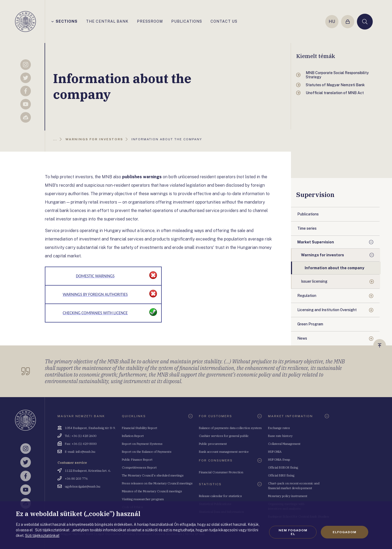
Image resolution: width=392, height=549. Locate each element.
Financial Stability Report (140, 428)
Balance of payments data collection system (230, 428)
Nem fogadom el (293, 532)
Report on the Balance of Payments (147, 452)
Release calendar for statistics (220, 496)
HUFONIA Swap (279, 459)
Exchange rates (279, 428)
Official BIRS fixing (281, 475)
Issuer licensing (314, 281)
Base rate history (280, 436)
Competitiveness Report (139, 467)
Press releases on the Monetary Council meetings (157, 483)
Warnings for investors (322, 255)
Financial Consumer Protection (221, 472)
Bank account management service (224, 452)
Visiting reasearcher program (143, 499)
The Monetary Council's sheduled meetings (153, 475)
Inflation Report (133, 436)
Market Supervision (316, 242)
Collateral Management (284, 444)
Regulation (307, 296)
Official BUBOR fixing (283, 467)
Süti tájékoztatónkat (42, 536)
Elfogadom (345, 532)
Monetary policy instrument (288, 496)
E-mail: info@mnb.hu (80, 452)
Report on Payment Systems (142, 444)
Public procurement (213, 444)
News (302, 338)
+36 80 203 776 (76, 478)
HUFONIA (275, 452)
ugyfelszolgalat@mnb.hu (83, 486)
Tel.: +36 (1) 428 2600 (81, 436)
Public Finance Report (137, 459)
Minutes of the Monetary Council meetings (152, 491)
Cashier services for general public (224, 436)
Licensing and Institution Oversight (327, 310)
